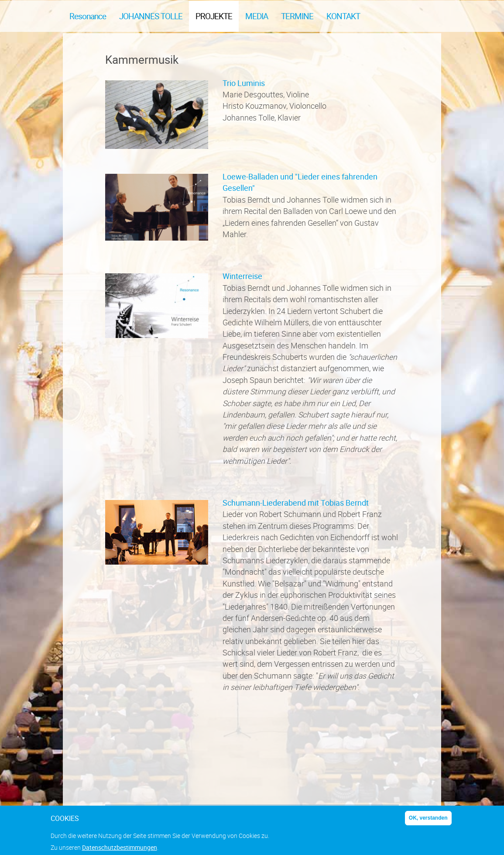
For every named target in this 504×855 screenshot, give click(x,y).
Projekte (214, 16)
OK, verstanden (428, 821)
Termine (297, 16)
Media (257, 16)
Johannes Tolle (151, 16)
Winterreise (242, 276)
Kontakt (343, 16)
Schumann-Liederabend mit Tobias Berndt (296, 503)
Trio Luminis (244, 83)
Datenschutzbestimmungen (120, 851)
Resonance (88, 16)
